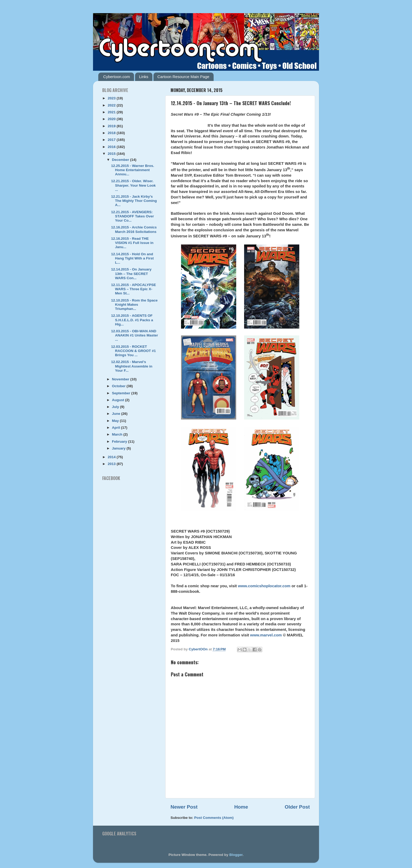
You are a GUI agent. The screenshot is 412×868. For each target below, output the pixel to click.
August (119, 400)
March (118, 434)
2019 (112, 126)
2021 (112, 112)
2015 (112, 154)
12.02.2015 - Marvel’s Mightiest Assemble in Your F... (132, 366)
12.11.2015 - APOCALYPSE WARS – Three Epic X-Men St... (134, 289)
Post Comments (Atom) (214, 818)
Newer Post (184, 807)
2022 (112, 105)
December (121, 160)
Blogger (236, 855)
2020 (112, 119)
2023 (112, 98)
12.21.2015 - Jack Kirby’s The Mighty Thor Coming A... (134, 201)
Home (241, 807)
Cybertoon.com (117, 77)
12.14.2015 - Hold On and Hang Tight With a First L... (132, 258)
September (122, 393)
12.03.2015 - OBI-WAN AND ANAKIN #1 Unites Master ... (135, 335)
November (121, 379)
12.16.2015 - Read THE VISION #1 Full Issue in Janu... (132, 243)
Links (144, 77)
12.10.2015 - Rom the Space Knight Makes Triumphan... (134, 305)
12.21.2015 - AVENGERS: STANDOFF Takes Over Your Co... (133, 216)
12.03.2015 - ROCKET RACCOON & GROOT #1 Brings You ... (133, 351)
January (119, 448)
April (117, 428)
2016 (112, 147)
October (119, 386)
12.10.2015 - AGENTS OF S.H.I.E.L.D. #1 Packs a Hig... (132, 320)
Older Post (297, 807)
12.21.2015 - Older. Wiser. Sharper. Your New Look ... (133, 185)
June (117, 414)
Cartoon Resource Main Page (183, 77)
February (120, 441)
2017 (112, 140)
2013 (112, 464)
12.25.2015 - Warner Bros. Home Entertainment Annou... (133, 170)
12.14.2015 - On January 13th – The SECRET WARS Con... (131, 274)
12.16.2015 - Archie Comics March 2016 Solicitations (134, 229)
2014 (112, 457)
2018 (112, 133)
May (116, 421)
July (116, 407)
